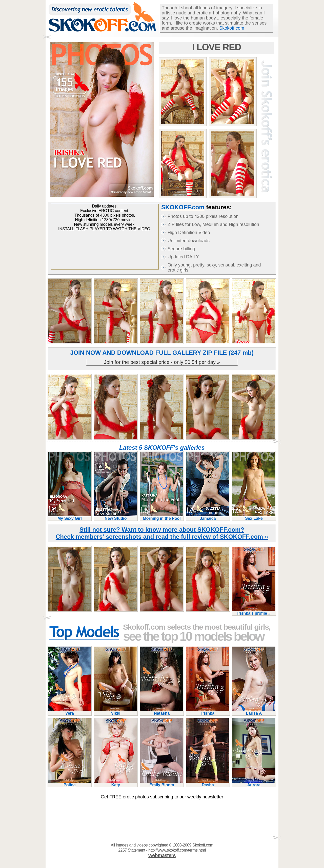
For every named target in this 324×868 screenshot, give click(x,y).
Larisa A (254, 711)
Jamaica (208, 516)
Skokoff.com (232, 28)
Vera (70, 711)
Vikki (116, 711)
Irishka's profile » (254, 611)
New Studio (116, 516)
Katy (116, 783)
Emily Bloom (162, 783)
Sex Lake (254, 516)
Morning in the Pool (162, 516)
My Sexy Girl (70, 516)
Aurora (254, 783)
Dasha (208, 783)
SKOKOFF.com (183, 207)
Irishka (208, 711)
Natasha (162, 711)
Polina (70, 783)
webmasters (162, 855)
